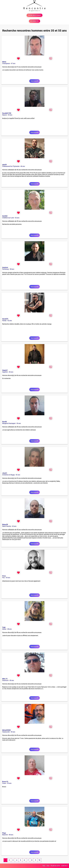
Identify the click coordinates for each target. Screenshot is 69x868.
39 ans (19, 423)
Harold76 (5, 319)
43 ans (14, 526)
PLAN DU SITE (55, 866)
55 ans (9, 783)
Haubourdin (6, 732)
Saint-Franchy (7, 526)
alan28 (4, 165)
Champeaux (6, 64)
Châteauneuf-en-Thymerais (11, 166)
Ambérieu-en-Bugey (8, 475)
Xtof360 (5, 216)
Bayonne (5, 835)
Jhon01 (5, 473)
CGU (48, 866)
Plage (4, 833)
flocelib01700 (7, 113)
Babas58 (5, 525)
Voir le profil (34, 81)
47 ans (13, 64)
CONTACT (64, 866)
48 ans (10, 629)
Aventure (5, 267)
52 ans (17, 218)
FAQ (44, 866)
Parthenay (5, 269)
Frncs (4, 576)
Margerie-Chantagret (9, 423)
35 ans (10, 115)
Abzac (4, 629)
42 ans (10, 321)
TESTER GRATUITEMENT (35, 15)
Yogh (4, 627)
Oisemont (5, 680)
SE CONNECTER (34, 21)
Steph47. (5, 370)
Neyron (5, 115)
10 (39, 860)
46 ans (23, 166)
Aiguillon (5, 372)
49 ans (13, 732)
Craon (4, 783)
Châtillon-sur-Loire (8, 218)
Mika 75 (5, 679)
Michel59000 (6, 730)
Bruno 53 (5, 782)
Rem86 (5, 422)
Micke (4, 62)
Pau (4, 578)
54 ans (8, 578)
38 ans (12, 269)
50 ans (12, 680)
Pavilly (4, 321)
